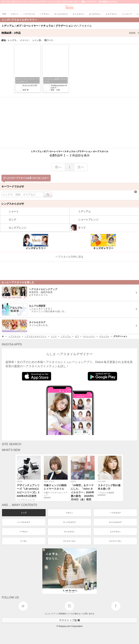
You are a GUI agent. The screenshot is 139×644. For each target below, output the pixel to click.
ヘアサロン (24, 532)
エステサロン (115, 532)
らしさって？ (50, 614)
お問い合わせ (89, 614)
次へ (81, 167)
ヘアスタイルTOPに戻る (70, 257)
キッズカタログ (69, 522)
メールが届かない (75, 614)
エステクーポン (115, 541)
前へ (58, 167)
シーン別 (37, 40)
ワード (49, 40)
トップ (24, 513)
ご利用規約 (62, 614)
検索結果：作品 (70, 33)
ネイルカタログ (115, 522)
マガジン (69, 513)
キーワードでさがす (13, 186)
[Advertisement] (69, 123)
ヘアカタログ (115, 513)
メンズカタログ (24, 522)
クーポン (24, 541)
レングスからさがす (13, 204)
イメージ (25, 40)
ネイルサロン (69, 532)
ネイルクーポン (69, 541)
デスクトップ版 (69, 620)
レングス (13, 40)
